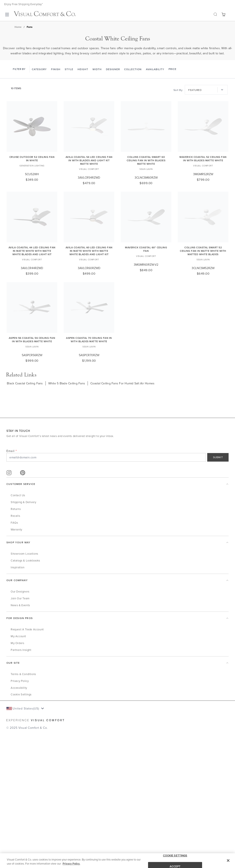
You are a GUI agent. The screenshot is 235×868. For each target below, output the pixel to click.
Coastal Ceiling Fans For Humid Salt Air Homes (122, 383)
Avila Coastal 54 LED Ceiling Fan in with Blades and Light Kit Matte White (89, 160)
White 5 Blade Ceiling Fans (67, 383)
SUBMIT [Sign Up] (218, 457)
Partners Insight (21, 650)
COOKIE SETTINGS (175, 856)
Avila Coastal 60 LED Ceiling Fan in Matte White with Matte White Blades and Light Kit (89, 251)
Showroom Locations (24, 554)
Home (18, 27)
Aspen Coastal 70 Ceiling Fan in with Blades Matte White (89, 340)
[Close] (228, 861)
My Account (18, 636)
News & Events (20, 605)
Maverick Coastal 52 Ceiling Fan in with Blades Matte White (203, 159)
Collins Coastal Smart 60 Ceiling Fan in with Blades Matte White (146, 160)
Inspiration (18, 567)
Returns (16, 509)
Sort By (178, 90)
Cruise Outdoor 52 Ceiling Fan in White (32, 159)
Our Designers (20, 591)
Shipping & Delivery (23, 502)
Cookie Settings (21, 694)
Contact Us (18, 495)
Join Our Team (20, 598)
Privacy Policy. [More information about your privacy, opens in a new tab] (71, 864)
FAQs (14, 523)
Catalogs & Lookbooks (25, 560)
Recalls (15, 516)
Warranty (16, 529)
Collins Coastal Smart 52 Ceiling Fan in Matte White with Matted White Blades (203, 251)
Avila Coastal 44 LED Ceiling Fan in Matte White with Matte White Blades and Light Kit (32, 251)
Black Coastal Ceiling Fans (25, 383)
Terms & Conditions (23, 674)
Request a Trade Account (27, 629)
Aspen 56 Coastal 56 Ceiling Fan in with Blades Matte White (32, 340)
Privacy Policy (20, 681)
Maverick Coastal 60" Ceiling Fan (146, 249)
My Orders (17, 643)
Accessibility (19, 688)
